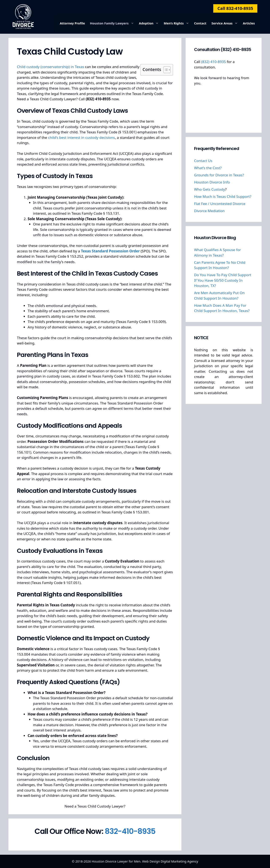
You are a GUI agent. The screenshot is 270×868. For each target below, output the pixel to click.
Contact (200, 23)
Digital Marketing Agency (179, 861)
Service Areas (226, 23)
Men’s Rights (178, 23)
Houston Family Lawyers (113, 23)
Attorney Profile (72, 23)
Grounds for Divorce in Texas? (219, 175)
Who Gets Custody (210, 189)
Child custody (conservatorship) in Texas (51, 67)
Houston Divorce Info (212, 182)
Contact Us (203, 161)
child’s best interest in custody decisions (82, 137)
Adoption (150, 23)
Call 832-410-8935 (235, 8)
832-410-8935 (130, 831)
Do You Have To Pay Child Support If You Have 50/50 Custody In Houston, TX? (223, 280)
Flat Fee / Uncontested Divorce (220, 204)
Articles (249, 23)
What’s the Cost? (208, 168)
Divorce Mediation (209, 211)
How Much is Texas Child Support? (223, 196)
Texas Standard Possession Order (110, 251)
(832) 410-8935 (213, 62)
